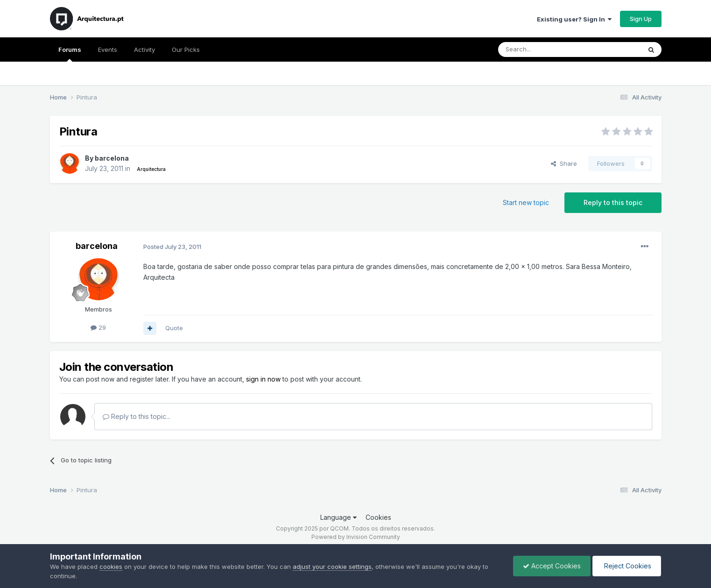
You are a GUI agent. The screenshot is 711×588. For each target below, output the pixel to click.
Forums (70, 54)
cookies (111, 567)
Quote (174, 328)
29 (98, 327)
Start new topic (526, 202)
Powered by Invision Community (356, 537)
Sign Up (641, 19)
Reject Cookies (627, 566)
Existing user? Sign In (574, 19)
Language (338, 517)
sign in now (263, 379)
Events (108, 50)
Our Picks (186, 50)
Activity (144, 50)
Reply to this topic (613, 202)
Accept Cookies (552, 566)
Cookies (378, 517)
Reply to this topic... (137, 416)
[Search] (546, 50)
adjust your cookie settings (332, 567)
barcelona (112, 158)
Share (564, 163)
